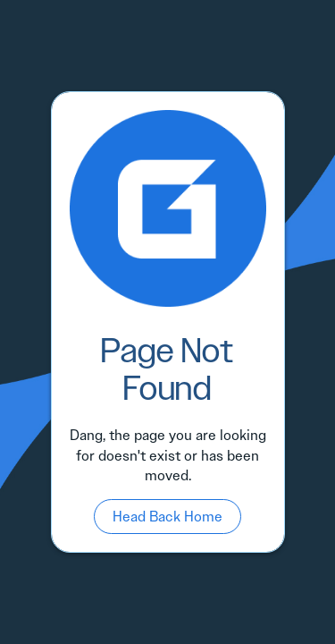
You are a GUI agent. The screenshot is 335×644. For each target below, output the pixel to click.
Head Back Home (167, 517)
